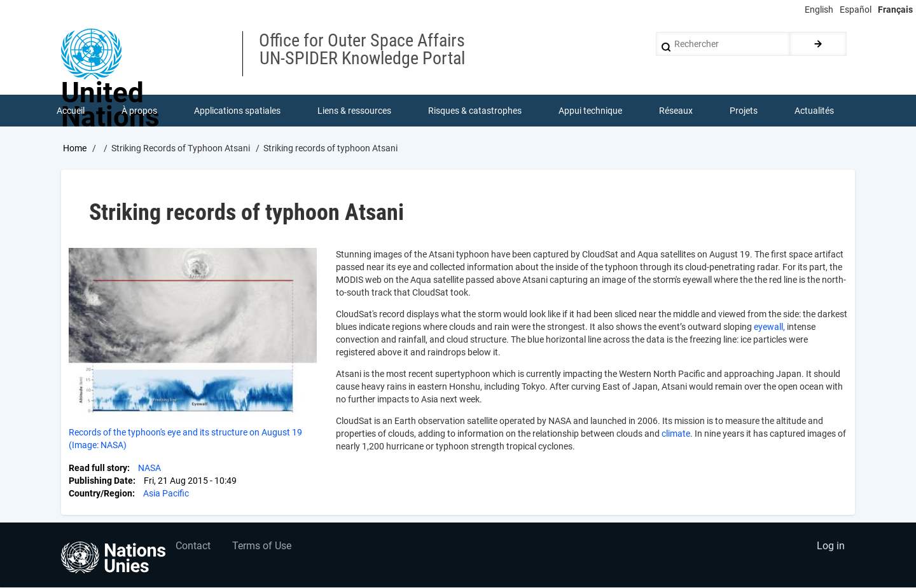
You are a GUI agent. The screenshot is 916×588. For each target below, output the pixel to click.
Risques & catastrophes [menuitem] (475, 111)
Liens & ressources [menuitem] (354, 111)
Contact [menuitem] (193, 547)
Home (75, 148)
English (819, 10)
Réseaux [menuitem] (676, 111)
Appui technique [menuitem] (590, 111)
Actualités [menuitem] (814, 111)
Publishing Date (101, 481)
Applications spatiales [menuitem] (237, 111)
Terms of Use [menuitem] (262, 547)
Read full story (98, 468)
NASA (149, 468)
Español (856, 10)
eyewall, (769, 327)
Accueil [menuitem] (71, 111)
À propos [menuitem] (139, 111)
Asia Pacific (166, 493)
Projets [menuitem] (744, 111)
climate (676, 434)
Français (895, 10)
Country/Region (101, 493)
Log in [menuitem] (831, 547)
